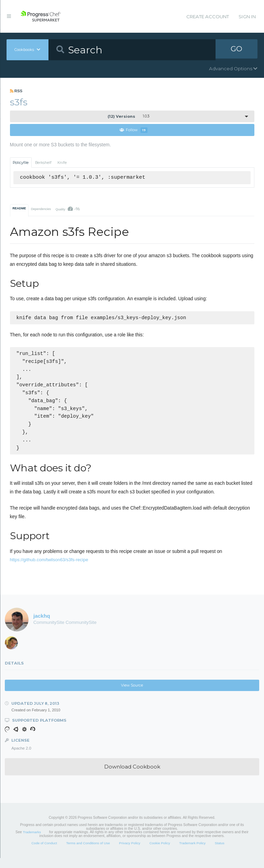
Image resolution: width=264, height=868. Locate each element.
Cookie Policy (160, 853)
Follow (134, 130)
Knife (62, 163)
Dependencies (41, 209)
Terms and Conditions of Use (88, 853)
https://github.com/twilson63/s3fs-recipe (49, 570)
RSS (16, 91)
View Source (132, 695)
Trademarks (32, 842)
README (19, 209)
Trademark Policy (192, 853)
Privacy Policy (130, 853)
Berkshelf (43, 163)
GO (236, 50)
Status (220, 853)
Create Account (208, 17)
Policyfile (21, 163)
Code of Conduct (44, 853)
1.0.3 (129, 116)
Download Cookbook (132, 777)
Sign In (247, 17)
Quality (68, 209)
